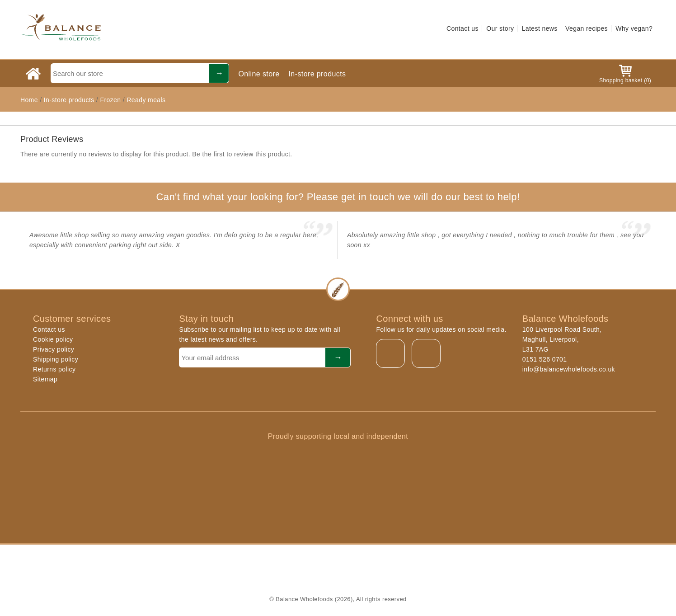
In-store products (317, 74)
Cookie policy (53, 339)
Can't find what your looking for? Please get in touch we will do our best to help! (338, 197)
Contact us (462, 28)
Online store (259, 74)
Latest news (540, 28)
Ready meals (146, 100)
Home (29, 100)
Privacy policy (54, 349)
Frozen (110, 100)
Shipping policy (56, 359)
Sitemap (45, 379)
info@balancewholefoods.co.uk (569, 369)
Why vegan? (634, 28)
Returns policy (54, 369)
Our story (500, 28)
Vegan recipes (587, 28)
